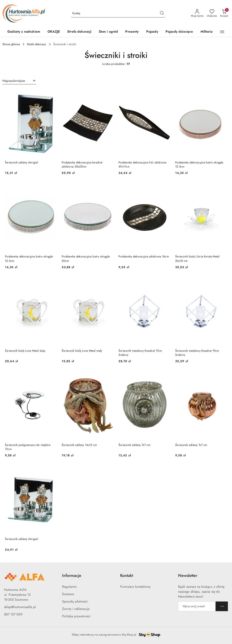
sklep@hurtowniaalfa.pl (20, 607)
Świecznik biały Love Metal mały (82, 351)
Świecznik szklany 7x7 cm (135, 445)
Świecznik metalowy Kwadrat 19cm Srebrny (197, 353)
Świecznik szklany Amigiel (21, 162)
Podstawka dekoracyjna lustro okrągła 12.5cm (199, 165)
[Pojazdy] (152, 32)
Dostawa (68, 594)
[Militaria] (206, 32)
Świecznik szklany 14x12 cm (79, 445)
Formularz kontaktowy (135, 587)
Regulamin (69, 587)
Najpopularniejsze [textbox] (14, 81)
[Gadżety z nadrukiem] (24, 32)
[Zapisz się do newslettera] (197, 606)
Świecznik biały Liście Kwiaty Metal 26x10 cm (197, 259)
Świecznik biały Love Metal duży (25, 351)
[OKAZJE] (54, 32)
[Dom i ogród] (108, 32)
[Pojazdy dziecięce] (179, 32)
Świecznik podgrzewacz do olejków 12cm (28, 447)
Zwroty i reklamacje (76, 609)
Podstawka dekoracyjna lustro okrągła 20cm (86, 259)
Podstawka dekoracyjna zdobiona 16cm (144, 257)
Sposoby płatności (75, 602)
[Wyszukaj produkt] (118, 13)
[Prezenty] (132, 32)
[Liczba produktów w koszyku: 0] (224, 13)
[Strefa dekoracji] (79, 32)
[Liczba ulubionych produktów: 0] (212, 13)
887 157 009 (13, 614)
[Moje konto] (197, 13)
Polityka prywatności (76, 616)
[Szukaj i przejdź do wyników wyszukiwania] (162, 13)
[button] (222, 32)
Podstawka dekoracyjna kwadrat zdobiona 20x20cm (82, 165)
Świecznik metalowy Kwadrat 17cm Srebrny (140, 353)
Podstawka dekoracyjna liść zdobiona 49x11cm (142, 165)
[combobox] (19, 81)
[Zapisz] (222, 606)
